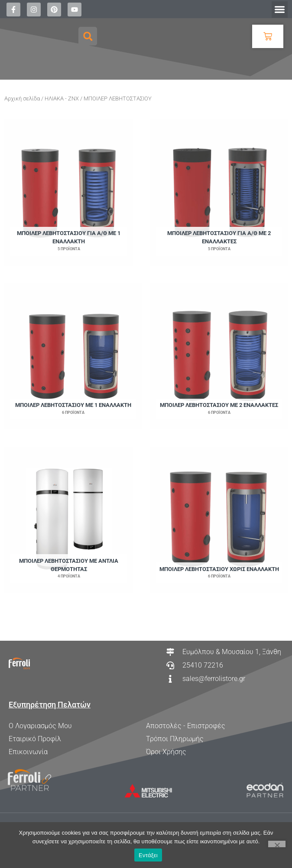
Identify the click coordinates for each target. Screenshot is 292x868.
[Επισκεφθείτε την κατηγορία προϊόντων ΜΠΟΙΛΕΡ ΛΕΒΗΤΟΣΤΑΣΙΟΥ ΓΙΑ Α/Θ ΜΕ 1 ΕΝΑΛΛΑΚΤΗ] (69, 193)
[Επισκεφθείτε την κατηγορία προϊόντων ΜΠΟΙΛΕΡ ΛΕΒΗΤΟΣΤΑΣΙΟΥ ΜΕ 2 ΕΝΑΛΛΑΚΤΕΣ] (219, 356)
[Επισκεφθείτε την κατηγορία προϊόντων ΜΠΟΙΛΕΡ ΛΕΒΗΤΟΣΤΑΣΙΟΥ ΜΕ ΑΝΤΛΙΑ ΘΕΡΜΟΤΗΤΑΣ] (69, 520)
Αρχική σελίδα (22, 98)
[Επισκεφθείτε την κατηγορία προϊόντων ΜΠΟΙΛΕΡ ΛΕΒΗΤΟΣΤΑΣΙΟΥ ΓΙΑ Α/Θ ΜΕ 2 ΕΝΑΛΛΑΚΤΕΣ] (219, 193)
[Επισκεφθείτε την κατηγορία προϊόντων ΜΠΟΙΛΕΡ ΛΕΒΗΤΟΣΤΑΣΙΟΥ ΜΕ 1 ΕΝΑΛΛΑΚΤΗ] (73, 356)
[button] (280, 10)
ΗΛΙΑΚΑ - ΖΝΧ (62, 98)
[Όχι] (277, 844)
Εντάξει (148, 855)
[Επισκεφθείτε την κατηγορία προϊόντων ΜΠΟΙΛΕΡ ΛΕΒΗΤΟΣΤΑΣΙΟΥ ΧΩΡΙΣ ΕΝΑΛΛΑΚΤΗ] (219, 520)
